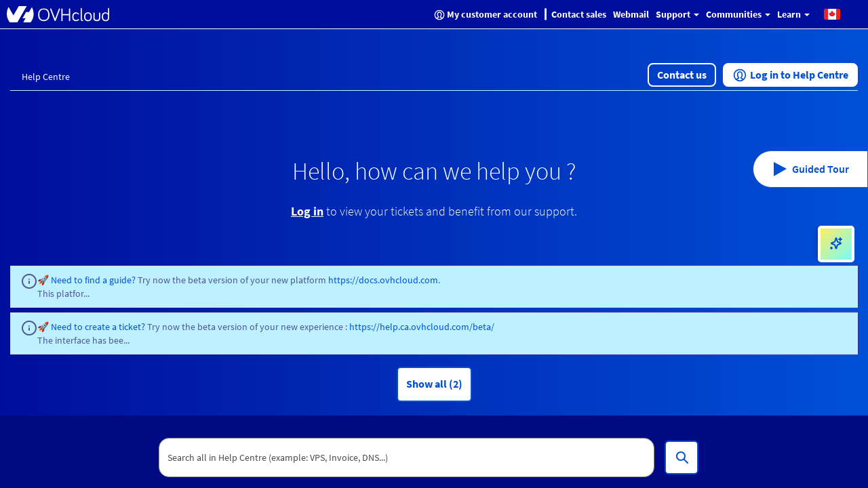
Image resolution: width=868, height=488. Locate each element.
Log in (307, 211)
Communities (738, 14)
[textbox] (407, 457)
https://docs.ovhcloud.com (383, 280)
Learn (793, 14)
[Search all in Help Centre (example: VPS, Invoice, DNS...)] (682, 457)
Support (677, 14)
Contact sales (579, 14)
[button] (832, 14)
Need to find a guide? (94, 280)
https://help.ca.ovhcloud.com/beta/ (422, 327)
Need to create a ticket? (98, 327)
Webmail (631, 14)
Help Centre (46, 77)
